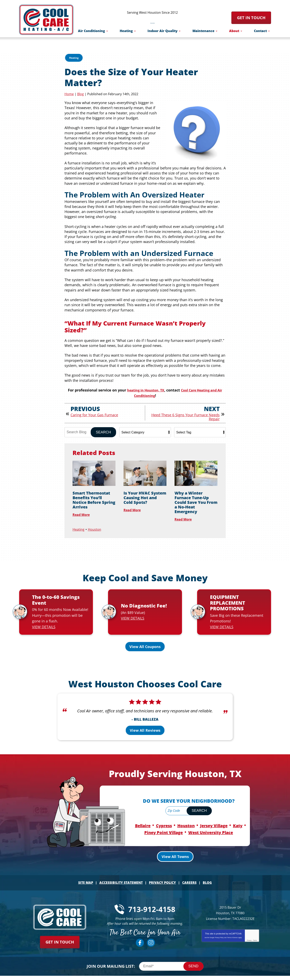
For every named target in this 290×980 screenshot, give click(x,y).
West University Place (211, 826)
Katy (238, 820)
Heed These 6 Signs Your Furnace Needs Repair (186, 416)
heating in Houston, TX (146, 390)
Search (103, 432)
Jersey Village (214, 820)
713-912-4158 (152, 20)
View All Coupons (145, 641)
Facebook (140, 935)
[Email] (171, 959)
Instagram (151, 935)
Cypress (164, 820)
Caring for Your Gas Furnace (94, 414)
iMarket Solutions (206, 975)
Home (69, 94)
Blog (81, 94)
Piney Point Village (164, 826)
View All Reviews (145, 725)
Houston (96, 528)
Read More (82, 514)
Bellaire (143, 820)
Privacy (249, 933)
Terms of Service (232, 930)
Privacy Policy (219, 930)
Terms (255, 933)
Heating (74, 58)
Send (193, 959)
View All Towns (175, 850)
